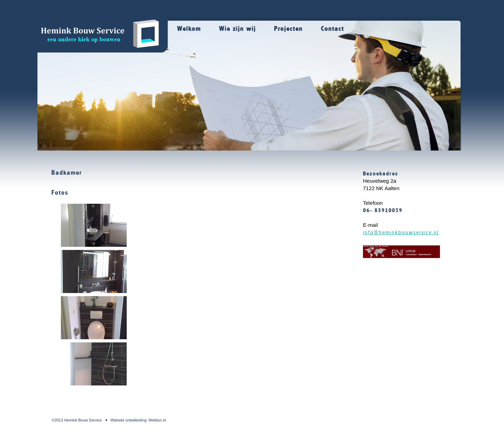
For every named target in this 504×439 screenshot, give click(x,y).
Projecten (288, 29)
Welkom (189, 29)
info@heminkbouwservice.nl (401, 233)
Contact (332, 29)
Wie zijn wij (237, 29)
